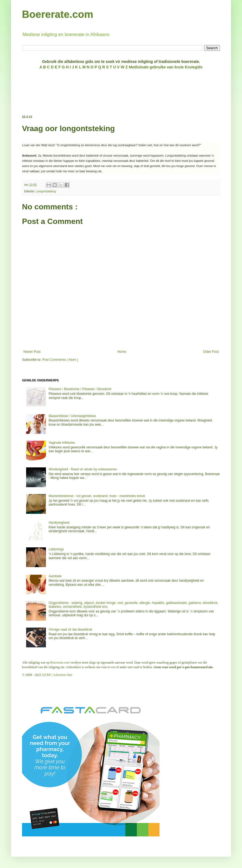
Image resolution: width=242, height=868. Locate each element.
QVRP (46, 675)
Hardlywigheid (59, 523)
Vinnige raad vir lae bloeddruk (71, 629)
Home (122, 352)
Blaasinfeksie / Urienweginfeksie (72, 416)
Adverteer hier (63, 675)
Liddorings (56, 549)
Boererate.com (58, 14)
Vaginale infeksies (62, 443)
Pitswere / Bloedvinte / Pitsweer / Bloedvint (80, 389)
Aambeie (55, 576)
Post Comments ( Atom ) (60, 360)
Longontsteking (46, 191)
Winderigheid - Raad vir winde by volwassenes (83, 469)
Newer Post (32, 352)
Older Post (211, 352)
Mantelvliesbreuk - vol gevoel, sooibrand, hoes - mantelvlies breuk (97, 496)
